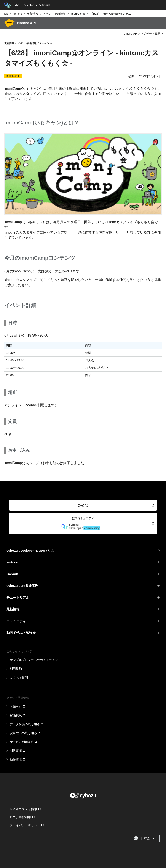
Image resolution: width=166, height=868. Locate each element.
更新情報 (33, 14)
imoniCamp (78, 14)
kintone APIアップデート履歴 (142, 34)
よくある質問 (19, 678)
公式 (83, 506)
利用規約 (16, 669)
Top (6, 14)
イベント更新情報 (54, 14)
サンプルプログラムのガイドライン (34, 660)
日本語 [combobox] (144, 838)
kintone (18, 14)
